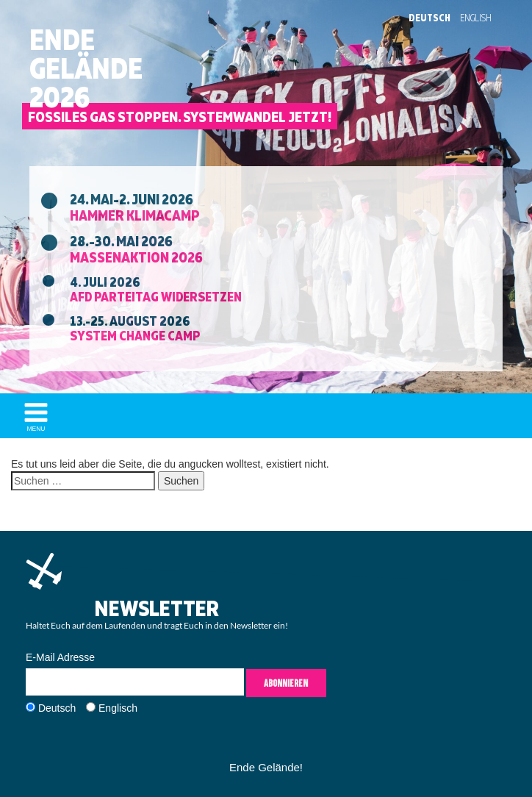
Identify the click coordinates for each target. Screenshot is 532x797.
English (476, 18)
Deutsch (429, 18)
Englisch (118, 708)
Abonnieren (286, 683)
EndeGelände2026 (86, 68)
